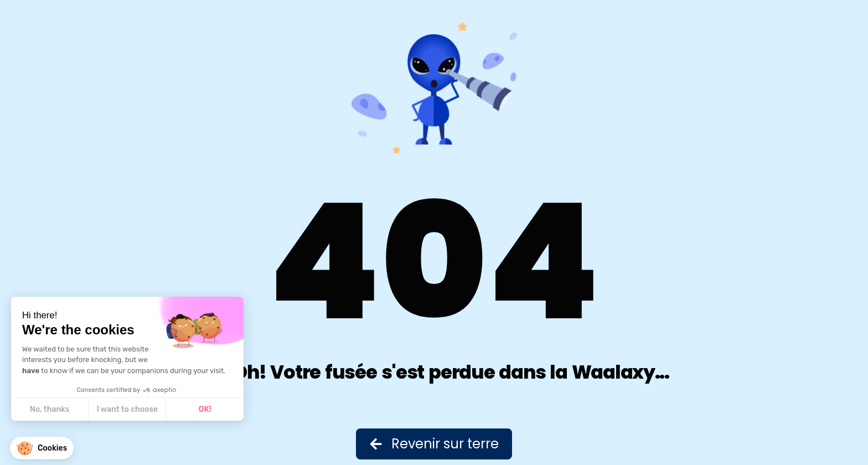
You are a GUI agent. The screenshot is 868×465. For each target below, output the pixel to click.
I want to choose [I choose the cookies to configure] (127, 409)
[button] (42, 448)
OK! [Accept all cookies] (205, 409)
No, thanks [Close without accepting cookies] (50, 409)
